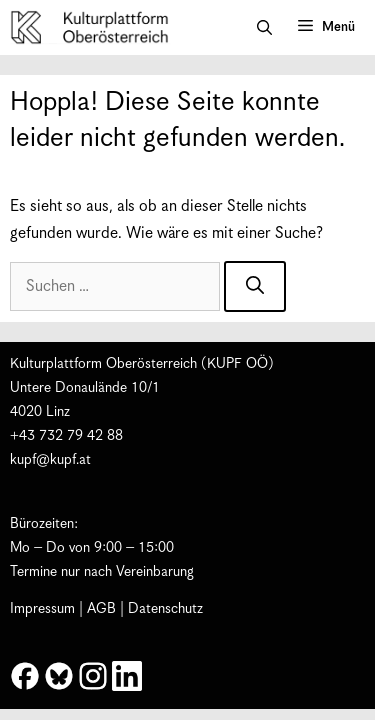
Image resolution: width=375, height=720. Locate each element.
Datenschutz (165, 609)
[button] (264, 28)
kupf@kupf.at (50, 460)
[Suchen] (255, 286)
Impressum (42, 609)
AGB (101, 609)
